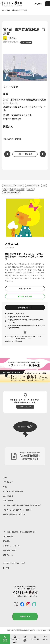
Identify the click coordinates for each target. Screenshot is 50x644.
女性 (37, 185)
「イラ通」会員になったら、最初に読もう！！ (20, 532)
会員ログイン (25, 616)
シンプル (30, 189)
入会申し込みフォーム (11, 546)
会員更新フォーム (10, 550)
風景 (12, 189)
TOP (5, 478)
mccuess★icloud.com (15, 314)
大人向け (20, 185)
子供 (44, 185)
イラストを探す (25, 638)
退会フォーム (8, 555)
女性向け (29, 185)
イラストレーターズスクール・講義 (17, 510)
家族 (5, 189)
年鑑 (5, 487)
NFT (6, 568)
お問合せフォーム (25, 308)
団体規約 (7, 541)
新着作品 (45, 638)
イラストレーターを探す (15, 639)
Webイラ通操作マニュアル (14, 514)
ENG (40, 4)
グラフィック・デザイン (11, 193)
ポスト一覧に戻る (25, 154)
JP (36, 4)
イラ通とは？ (8, 482)
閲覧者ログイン (5, 638)
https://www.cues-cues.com (17, 317)
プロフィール (25, 289)
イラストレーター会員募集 (13, 491)
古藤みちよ (12, 38)
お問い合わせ (8, 501)
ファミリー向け (8, 185)
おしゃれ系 (20, 189)
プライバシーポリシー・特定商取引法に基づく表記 (22, 505)
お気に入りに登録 (25, 297)
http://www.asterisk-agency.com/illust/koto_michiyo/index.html (25, 326)
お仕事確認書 (8, 536)
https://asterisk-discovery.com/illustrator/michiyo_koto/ (25, 321)
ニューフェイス (35, 638)
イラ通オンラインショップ (14, 563)
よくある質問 (8, 496)
